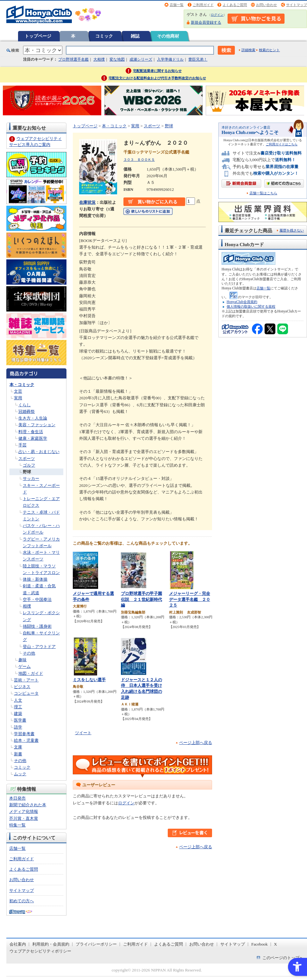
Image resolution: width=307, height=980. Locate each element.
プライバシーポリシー (96, 944)
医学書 (20, 720)
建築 (18, 714)
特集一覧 (17, 825)
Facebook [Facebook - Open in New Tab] (260, 944)
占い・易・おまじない (39, 452)
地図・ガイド (31, 673)
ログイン (217, 15)
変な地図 (117, 59)
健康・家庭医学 (33, 438)
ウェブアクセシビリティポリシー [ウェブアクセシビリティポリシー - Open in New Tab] (40, 951)
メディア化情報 (24, 811)
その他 (29, 653)
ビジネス (22, 687)
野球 (27, 472)
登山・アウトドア (39, 647)
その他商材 (168, 36)
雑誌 (135, 36)
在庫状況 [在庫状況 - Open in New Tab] (87, 202)
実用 (18, 398)
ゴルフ (29, 465)
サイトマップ (297, 5)
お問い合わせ (266, 5)
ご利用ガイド (203, 5)
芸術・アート (26, 680)
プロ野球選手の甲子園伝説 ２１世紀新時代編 (141, 599)
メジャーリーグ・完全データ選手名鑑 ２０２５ (190, 599)
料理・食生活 (31, 432)
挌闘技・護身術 (37, 626)
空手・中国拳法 (37, 599)
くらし (25, 405)
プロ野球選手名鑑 (73, 59)
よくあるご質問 (235, 5)
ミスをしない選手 (89, 680)
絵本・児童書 (26, 740)
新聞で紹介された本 (28, 805)
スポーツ (27, 459)
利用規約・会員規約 (51, 944)
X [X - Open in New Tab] (276, 944)
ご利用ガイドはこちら (282, 144)
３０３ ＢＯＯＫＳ (139, 160)
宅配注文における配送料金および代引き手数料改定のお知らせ (157, 78)
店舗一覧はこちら (263, 193)
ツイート (83, 733)
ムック (20, 774)
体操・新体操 (35, 579)
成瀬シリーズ (141, 59)
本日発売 (17, 798)
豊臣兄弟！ (198, 59)
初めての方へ (22, 901)
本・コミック (22, 385)
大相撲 (99, 59)
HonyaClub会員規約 (242, 302)
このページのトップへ (283, 958)
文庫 (18, 747)
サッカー (31, 478)
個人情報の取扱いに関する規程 (251, 306)
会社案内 (18, 944)
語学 (18, 727)
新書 (18, 754)
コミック (104, 36)
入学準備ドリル (170, 59)
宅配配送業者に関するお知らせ (157, 71)
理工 (18, 707)
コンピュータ (26, 693)
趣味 (22, 660)
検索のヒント (269, 50)
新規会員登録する (206, 22)
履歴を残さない (292, 230)
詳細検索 (248, 50)
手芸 (22, 445)
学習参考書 (24, 734)
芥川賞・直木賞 (24, 818)
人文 (18, 700)
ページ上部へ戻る (196, 743)
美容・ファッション (37, 425)
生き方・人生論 (33, 418)
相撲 (27, 606)
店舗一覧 (177, 5)
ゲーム (25, 666)
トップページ (38, 36)
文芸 (18, 391)
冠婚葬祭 (27, 411)
